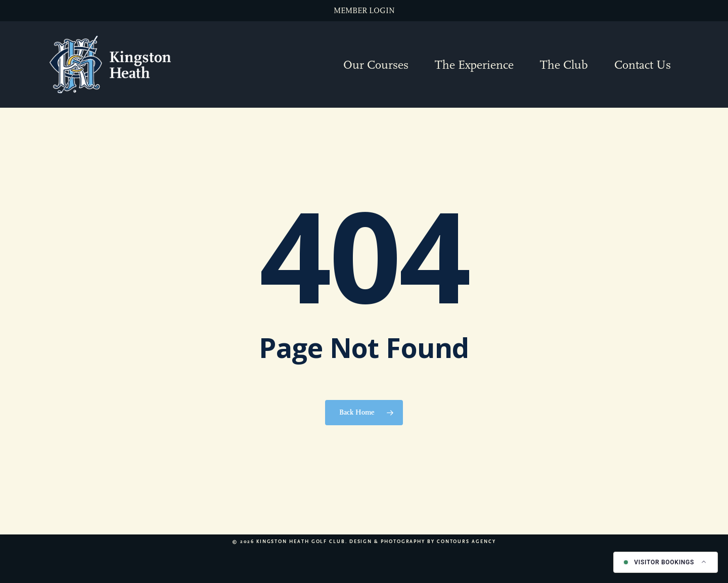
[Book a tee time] (666, 562)
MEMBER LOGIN (364, 11)
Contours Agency (466, 542)
